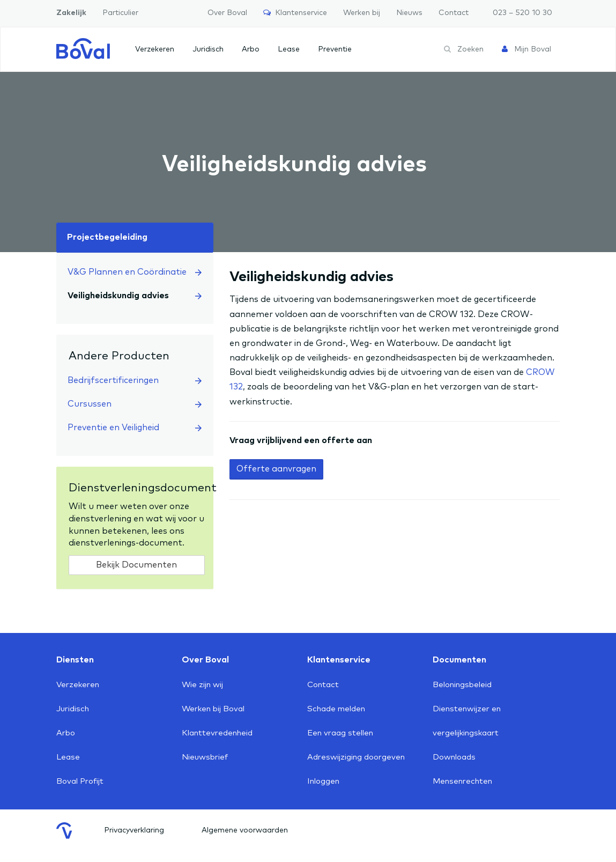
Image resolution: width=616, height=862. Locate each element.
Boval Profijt (80, 781)
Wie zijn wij (202, 685)
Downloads (454, 757)
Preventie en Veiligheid (135, 428)
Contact (454, 13)
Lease (289, 49)
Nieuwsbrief (205, 757)
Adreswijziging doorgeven (356, 757)
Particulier (120, 13)
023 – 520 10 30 (522, 13)
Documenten (459, 660)
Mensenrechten (462, 781)
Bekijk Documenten (136, 565)
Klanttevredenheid (217, 733)
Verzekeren (155, 49)
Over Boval (227, 13)
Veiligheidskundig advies (135, 296)
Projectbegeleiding (107, 237)
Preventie (335, 49)
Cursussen (135, 404)
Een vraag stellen (340, 733)
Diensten (75, 660)
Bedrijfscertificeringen (135, 380)
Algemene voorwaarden (245, 830)
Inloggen (323, 781)
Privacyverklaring (134, 830)
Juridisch (208, 49)
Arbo (251, 49)
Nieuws (409, 13)
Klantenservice (295, 13)
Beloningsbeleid (462, 685)
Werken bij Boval (213, 709)
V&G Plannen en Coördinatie (135, 272)
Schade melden (336, 709)
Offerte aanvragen (276, 469)
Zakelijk (71, 13)
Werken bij (362, 13)
